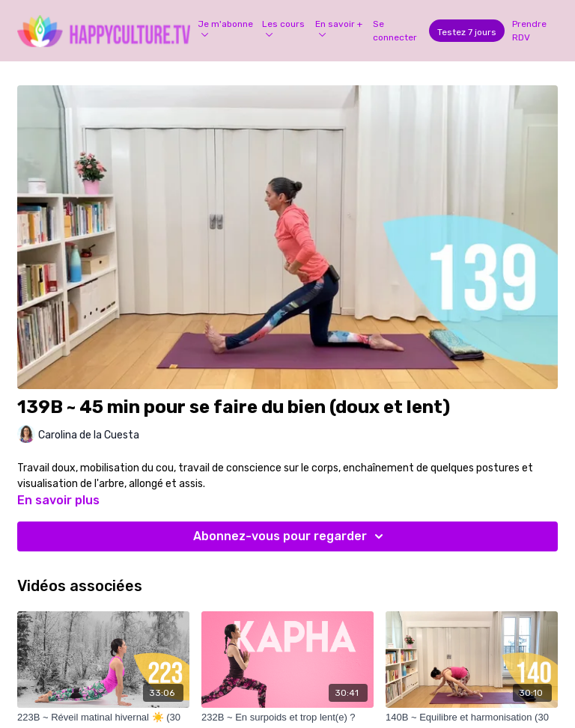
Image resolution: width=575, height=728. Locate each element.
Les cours (283, 28)
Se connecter (395, 31)
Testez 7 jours (467, 32)
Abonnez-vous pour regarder (290, 536)
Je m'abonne (225, 28)
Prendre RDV (529, 31)
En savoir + (339, 28)
